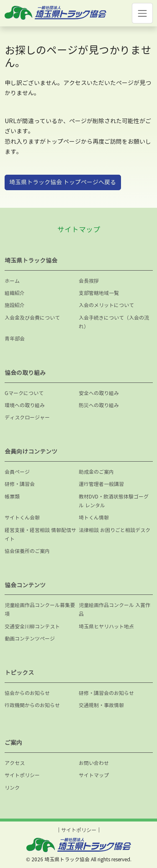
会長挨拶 (89, 281)
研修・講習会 (20, 484)
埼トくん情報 (94, 518)
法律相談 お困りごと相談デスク (115, 530)
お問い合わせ (94, 763)
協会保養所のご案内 (27, 551)
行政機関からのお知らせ (32, 705)
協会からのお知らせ (27, 693)
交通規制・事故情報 (101, 705)
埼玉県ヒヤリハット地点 (106, 626)
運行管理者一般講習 (101, 484)
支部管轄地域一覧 (99, 293)
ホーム (12, 281)
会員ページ (17, 472)
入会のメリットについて (106, 305)
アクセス (15, 763)
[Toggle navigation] (142, 13)
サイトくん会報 (22, 518)
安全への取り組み (99, 393)
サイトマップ (94, 775)
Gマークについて (24, 393)
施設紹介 (15, 305)
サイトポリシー (22, 775)
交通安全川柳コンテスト (32, 626)
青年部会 (15, 339)
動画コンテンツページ (30, 639)
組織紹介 (15, 293)
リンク (12, 788)
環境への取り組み (25, 405)
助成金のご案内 (96, 472)
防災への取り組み (99, 405)
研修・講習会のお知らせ (106, 693)
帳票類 (12, 497)
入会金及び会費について (32, 318)
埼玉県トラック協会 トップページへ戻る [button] (63, 182)
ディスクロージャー (27, 417)
